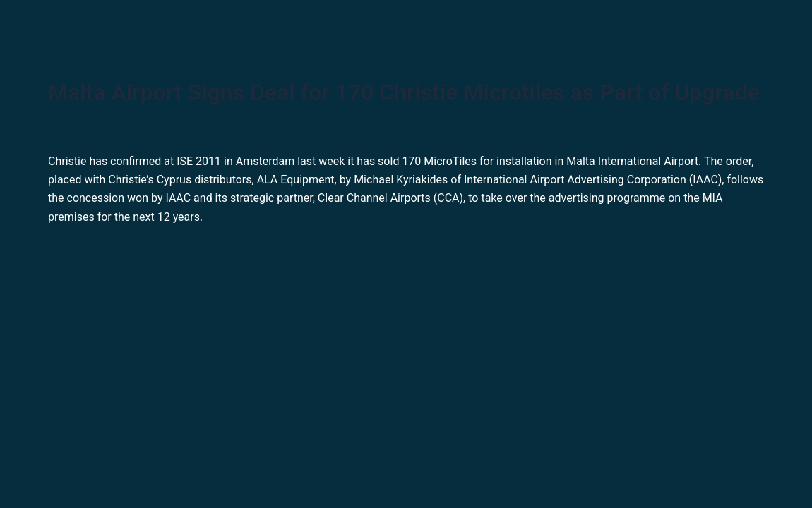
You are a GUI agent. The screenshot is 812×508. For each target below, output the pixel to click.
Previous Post (57, 329)
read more (73, 254)
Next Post (765, 329)
